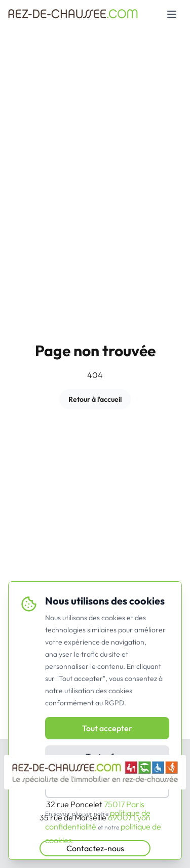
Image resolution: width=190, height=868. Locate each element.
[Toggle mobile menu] (172, 14)
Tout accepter (107, 728)
